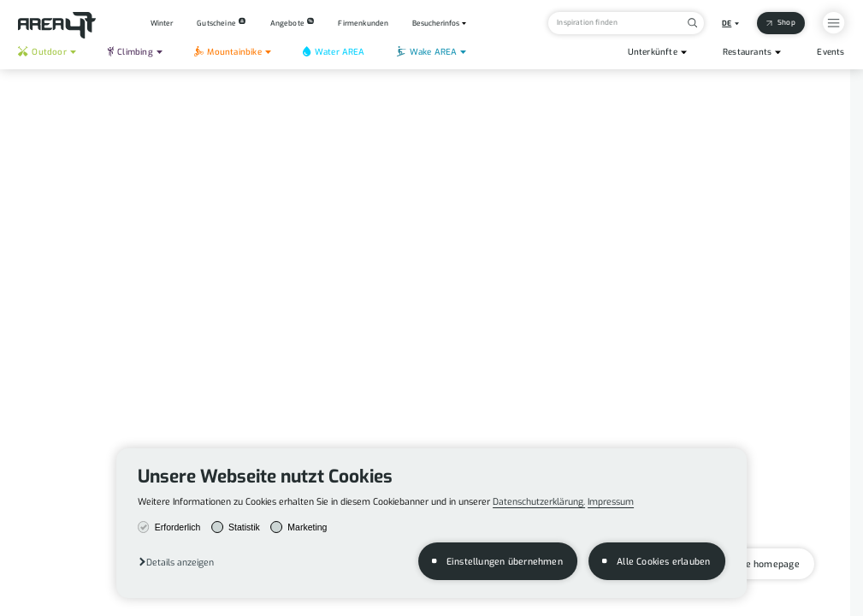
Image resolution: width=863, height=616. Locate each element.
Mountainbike (228, 52)
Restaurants (747, 52)
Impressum (611, 502)
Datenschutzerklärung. (539, 502)
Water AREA (334, 52)
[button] (176, 562)
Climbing (130, 52)
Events (830, 52)
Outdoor (42, 52)
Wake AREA (427, 52)
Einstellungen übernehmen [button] (505, 561)
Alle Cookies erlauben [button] (663, 561)
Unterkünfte (653, 52)
